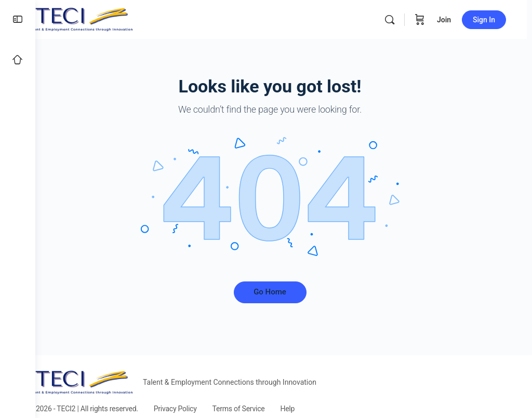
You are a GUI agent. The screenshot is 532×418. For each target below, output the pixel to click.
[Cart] (425, 19)
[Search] (395, 20)
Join (449, 20)
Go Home (284, 292)
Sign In (489, 20)
